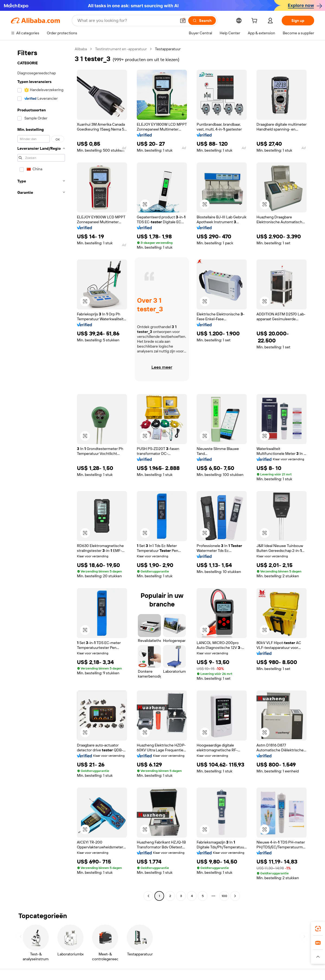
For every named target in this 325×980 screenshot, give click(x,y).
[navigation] (41, 473)
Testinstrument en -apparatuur (121, 49)
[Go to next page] (235, 896)
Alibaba (81, 49)
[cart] (255, 21)
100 (224, 896)
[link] (318, 929)
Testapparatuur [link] (168, 49)
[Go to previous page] (148, 896)
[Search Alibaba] (126, 21)
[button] (183, 21)
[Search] (202, 21)
